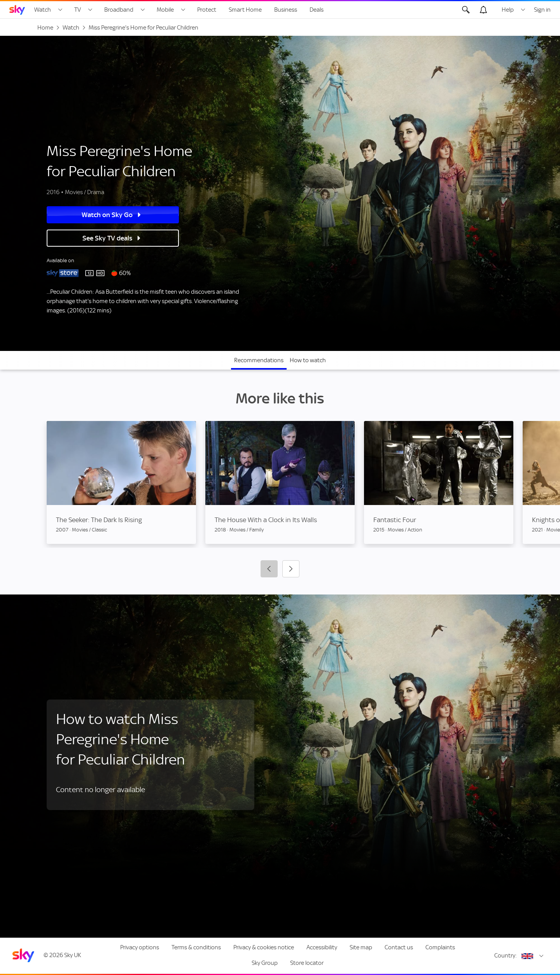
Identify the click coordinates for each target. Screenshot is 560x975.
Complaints (440, 947)
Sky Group (265, 963)
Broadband (119, 10)
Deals (317, 10)
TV (78, 10)
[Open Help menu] (523, 10)
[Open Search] (466, 10)
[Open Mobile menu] (183, 10)
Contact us (399, 947)
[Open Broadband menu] (143, 10)
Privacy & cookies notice (264, 947)
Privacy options (140, 947)
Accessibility (322, 947)
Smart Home (245, 10)
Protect (207, 10)
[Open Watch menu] (60, 10)
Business (286, 10)
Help (508, 10)
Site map (361, 947)
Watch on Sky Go (111, 215)
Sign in (542, 10)
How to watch (308, 360)
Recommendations (259, 360)
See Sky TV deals (111, 238)
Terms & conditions (196, 947)
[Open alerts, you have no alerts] (483, 10)
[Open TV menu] (90, 10)
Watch (43, 10)
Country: (506, 956)
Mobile (165, 10)
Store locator (307, 963)
